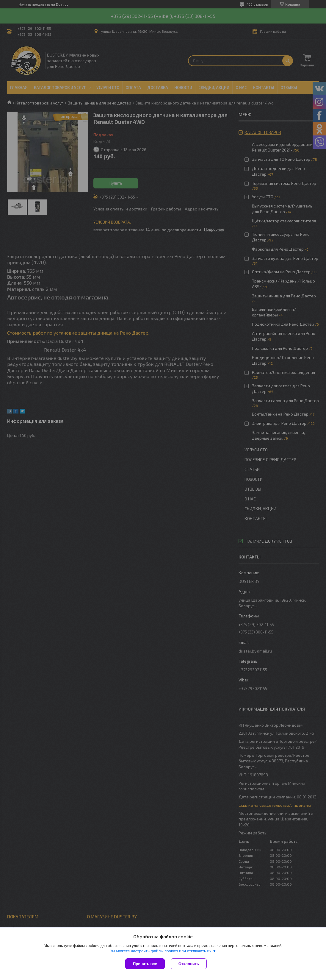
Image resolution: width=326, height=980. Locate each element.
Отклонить (189, 964)
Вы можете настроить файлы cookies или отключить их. (161, 951)
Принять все (145, 964)
